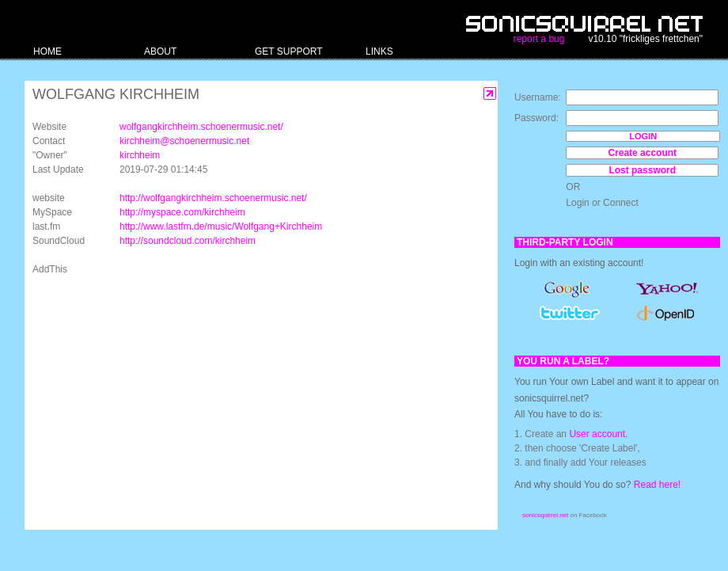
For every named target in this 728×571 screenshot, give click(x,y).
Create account (642, 153)
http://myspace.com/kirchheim (182, 212)
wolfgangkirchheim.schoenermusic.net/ (201, 127)
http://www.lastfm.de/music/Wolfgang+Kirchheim (221, 226)
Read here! (657, 485)
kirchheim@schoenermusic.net (184, 141)
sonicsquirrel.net (545, 515)
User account (597, 434)
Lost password (642, 170)
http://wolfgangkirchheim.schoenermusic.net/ (213, 198)
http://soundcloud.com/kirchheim (188, 241)
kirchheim (140, 155)
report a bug (539, 39)
